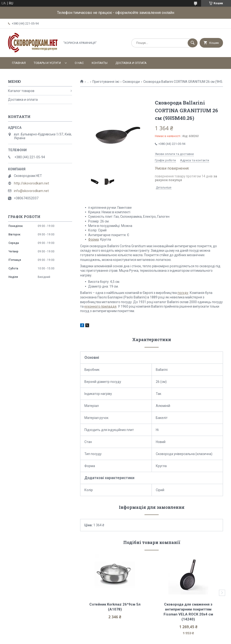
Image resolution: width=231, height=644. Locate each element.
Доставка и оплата (131, 63)
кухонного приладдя (100, 306)
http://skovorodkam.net (31, 183)
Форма (93, 239)
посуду (183, 293)
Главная (19, 63)
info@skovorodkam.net (31, 191)
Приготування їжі (106, 82)
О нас (79, 63)
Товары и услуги (47, 63)
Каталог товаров (21, 91)
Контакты (100, 63)
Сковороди (131, 82)
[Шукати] (193, 43)
